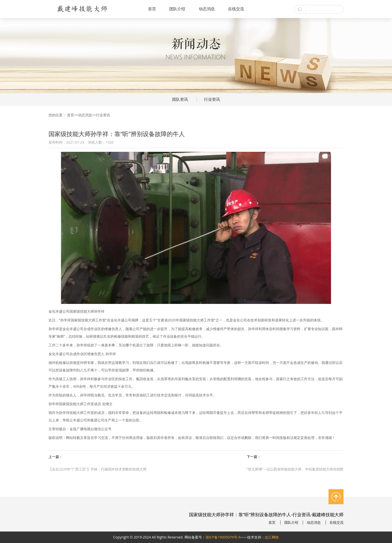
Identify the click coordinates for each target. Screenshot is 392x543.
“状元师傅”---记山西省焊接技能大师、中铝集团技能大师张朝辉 (295, 469)
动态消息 (207, 9)
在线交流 (236, 9)
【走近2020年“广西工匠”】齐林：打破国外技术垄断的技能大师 (97, 469)
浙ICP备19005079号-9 (223, 537)
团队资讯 (180, 99)
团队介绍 (177, 9)
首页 (152, 9)
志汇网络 (272, 537)
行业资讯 (212, 99)
